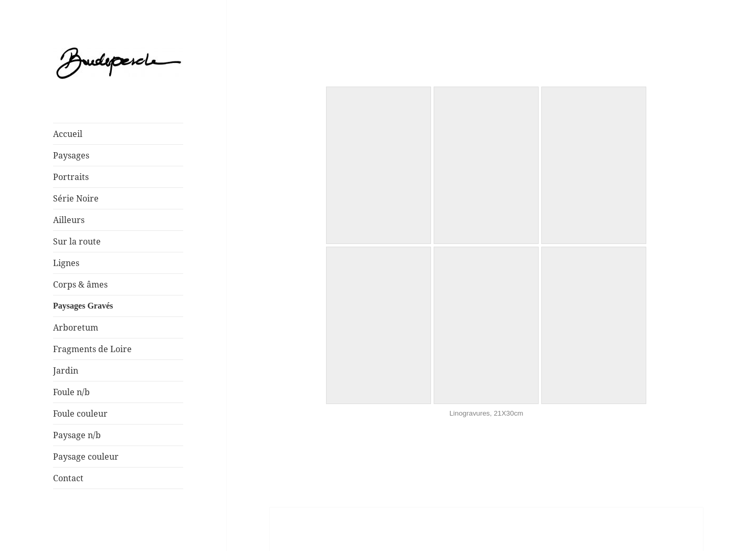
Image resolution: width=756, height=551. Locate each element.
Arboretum (76, 327)
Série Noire (76, 198)
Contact (68, 478)
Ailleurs (69, 220)
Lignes (66, 263)
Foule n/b (71, 392)
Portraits (71, 177)
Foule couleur (80, 414)
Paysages (71, 155)
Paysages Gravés (83, 306)
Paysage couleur (86, 457)
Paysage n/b (77, 435)
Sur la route (77, 241)
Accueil (68, 134)
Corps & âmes (80, 284)
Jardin (66, 370)
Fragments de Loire (92, 349)
